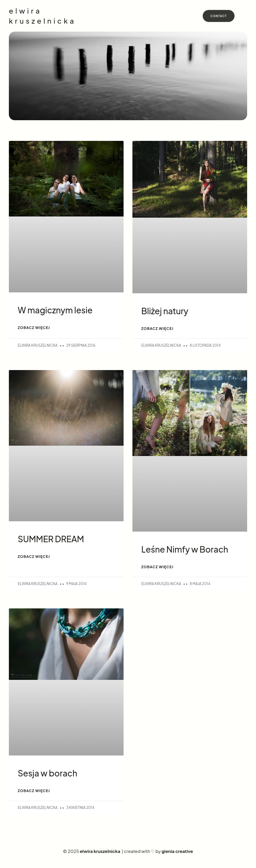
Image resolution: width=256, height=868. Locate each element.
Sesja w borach (47, 773)
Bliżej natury (165, 311)
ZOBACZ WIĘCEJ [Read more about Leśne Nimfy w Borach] (157, 567)
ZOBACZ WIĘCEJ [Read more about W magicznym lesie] (34, 328)
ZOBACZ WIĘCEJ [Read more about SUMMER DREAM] (34, 557)
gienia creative (177, 851)
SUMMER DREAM (51, 539)
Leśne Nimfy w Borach (185, 549)
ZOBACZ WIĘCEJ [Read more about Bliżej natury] (157, 329)
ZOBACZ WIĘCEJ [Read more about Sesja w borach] (34, 791)
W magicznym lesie (55, 310)
